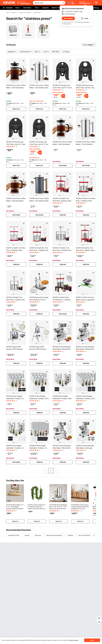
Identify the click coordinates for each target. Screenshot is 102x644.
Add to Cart (16, 109)
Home (8, 13)
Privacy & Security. (74, 640)
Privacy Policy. (67, 24)
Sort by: (85, 45)
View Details (63, 165)
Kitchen (43, 35)
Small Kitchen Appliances (25, 13)
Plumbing (28, 35)
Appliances (14, 13)
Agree (92, 640)
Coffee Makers (37, 13)
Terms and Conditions (84, 22)
